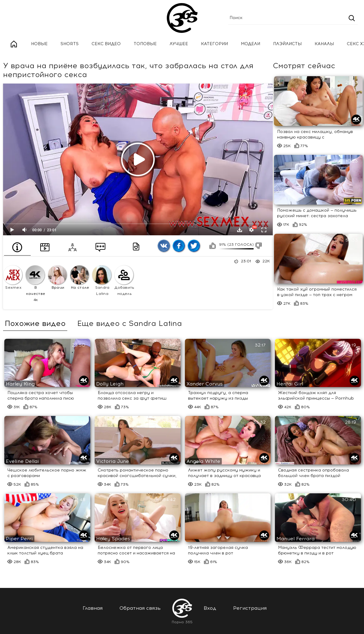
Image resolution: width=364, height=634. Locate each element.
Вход (210, 608)
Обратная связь (140, 608)
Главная (14, 44)
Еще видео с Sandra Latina (129, 323)
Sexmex (13, 277)
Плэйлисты (287, 44)
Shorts (70, 44)
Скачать (240, 230)
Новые (39, 44)
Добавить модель (125, 280)
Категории (214, 44)
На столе (80, 277)
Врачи (57, 277)
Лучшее (179, 44)
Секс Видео (106, 44)
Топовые (145, 44)
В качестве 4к (35, 284)
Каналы (324, 44)
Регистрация (250, 608)
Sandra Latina (102, 280)
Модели (250, 44)
